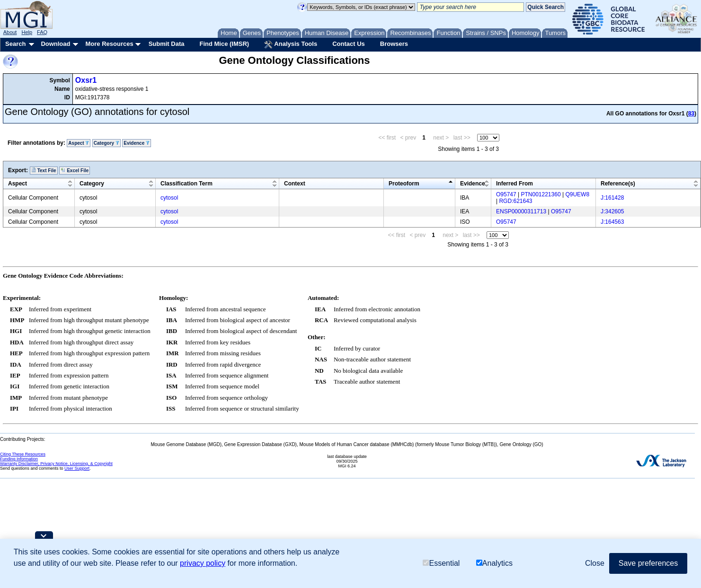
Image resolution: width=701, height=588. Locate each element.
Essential (441, 563)
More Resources (109, 44)
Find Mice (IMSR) (224, 44)
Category (106, 143)
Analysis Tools (291, 44)
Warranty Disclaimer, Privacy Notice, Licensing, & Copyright (56, 464)
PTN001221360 (541, 194)
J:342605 (612, 211)
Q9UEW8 (577, 194)
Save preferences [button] (648, 563)
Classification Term (186, 184)
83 (691, 114)
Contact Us (349, 44)
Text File (44, 170)
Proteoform (404, 184)
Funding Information (19, 459)
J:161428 (612, 198)
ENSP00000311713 (521, 211)
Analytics (494, 563)
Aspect (79, 143)
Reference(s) (618, 184)
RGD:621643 (515, 201)
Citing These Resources (23, 454)
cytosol (169, 198)
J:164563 (612, 222)
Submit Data (167, 44)
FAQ (42, 32)
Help (27, 32)
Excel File (75, 170)
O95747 (506, 194)
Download (55, 44)
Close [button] (595, 563)
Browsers (394, 44)
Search (15, 44)
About (10, 32)
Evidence (137, 143)
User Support (77, 468)
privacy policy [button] (203, 563)
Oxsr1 (86, 80)
